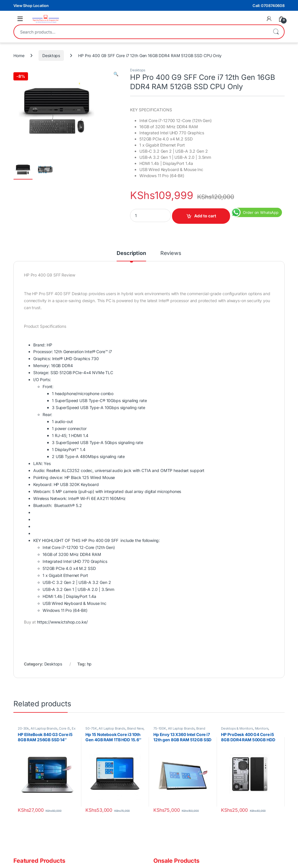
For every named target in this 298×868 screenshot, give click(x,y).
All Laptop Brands (44, 728)
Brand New (135, 728)
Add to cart (205, 216)
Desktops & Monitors (237, 728)
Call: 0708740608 (269, 6)
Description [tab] (131, 253)
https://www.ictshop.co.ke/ (62, 622)
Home (19, 56)
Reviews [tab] (171, 253)
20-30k (23, 728)
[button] (116, 74)
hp (89, 664)
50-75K (91, 728)
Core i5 (64, 728)
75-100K (160, 728)
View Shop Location (31, 6)
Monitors (262, 728)
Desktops (51, 56)
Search (276, 32)
